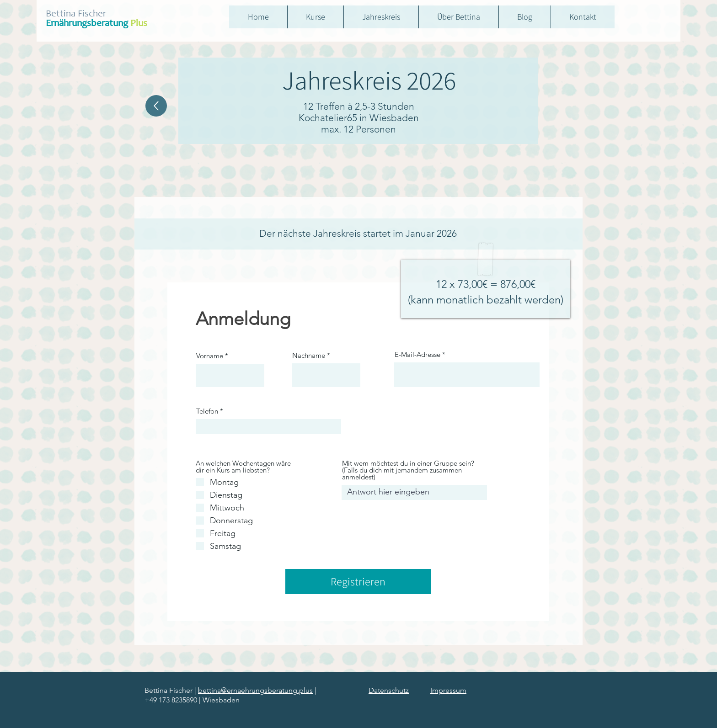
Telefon (207, 411)
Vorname (210, 356)
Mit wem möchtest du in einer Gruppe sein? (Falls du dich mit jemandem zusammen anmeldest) (408, 470)
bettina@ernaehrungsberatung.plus (255, 690)
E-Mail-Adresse (417, 354)
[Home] (156, 106)
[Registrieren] (358, 582)
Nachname (309, 355)
